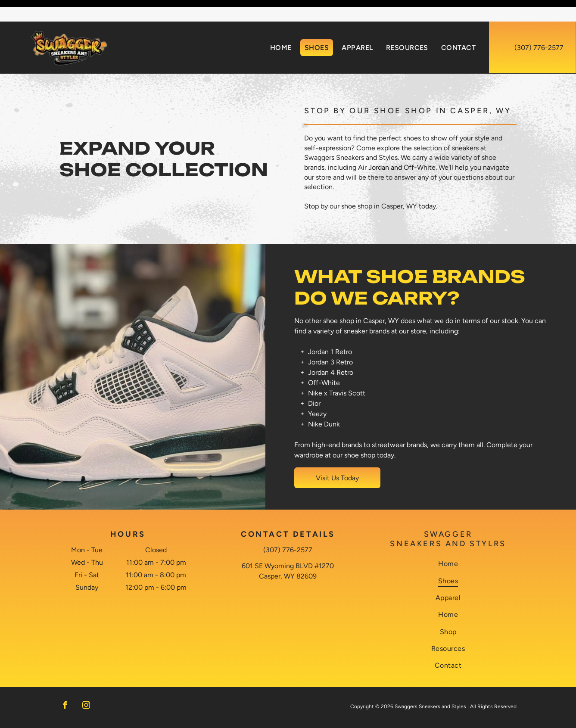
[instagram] (86, 685)
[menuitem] (281, 26)
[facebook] (65, 685)
